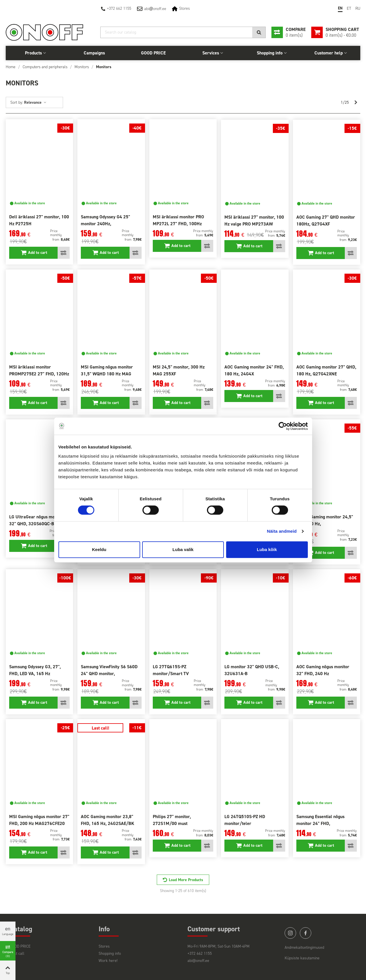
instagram (290, 933)
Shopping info (270, 53)
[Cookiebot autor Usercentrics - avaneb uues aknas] (283, 426)
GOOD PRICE (153, 53)
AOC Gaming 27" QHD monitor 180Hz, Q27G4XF (326, 220)
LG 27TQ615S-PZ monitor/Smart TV (171, 670)
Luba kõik (267, 549)
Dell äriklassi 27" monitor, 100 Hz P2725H (39, 220)
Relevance (35, 102)
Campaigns (94, 53)
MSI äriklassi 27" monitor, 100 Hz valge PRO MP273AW (254, 220)
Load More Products (186, 880)
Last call (17, 953)
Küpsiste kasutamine (302, 958)
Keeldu (99, 549)
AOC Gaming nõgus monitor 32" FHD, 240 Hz (323, 670)
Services (211, 53)
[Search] (183, 32)
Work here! (108, 961)
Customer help (329, 53)
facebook (306, 933)
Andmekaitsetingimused (304, 947)
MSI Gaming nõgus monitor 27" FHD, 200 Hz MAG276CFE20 (39, 820)
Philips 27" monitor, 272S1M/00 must (172, 820)
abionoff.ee (155, 9)
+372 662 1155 (119, 8)
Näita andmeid (282, 531)
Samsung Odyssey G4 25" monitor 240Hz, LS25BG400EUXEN (105, 224)
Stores (184, 8)
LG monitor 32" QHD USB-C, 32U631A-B (252, 670)
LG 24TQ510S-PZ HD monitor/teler (245, 820)
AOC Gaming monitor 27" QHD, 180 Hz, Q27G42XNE (326, 370)
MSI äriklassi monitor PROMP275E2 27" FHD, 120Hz (39, 370)
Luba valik (183, 549)
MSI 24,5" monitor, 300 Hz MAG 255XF (179, 370)
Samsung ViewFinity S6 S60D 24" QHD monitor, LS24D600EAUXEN (109, 674)
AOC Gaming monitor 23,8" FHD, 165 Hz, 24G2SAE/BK (107, 820)
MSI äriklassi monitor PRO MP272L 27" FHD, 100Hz (178, 220)
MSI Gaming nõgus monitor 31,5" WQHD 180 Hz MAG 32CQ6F (107, 374)
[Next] (356, 103)
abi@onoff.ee (198, 961)
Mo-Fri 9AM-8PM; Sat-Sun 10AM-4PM (219, 946)
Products (33, 53)
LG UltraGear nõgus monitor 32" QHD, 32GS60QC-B (37, 520)
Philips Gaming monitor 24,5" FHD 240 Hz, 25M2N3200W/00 (325, 524)
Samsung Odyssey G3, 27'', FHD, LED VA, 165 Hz (35, 670)
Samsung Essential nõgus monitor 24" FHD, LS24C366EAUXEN (320, 823)
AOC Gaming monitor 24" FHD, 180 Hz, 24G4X (254, 370)
